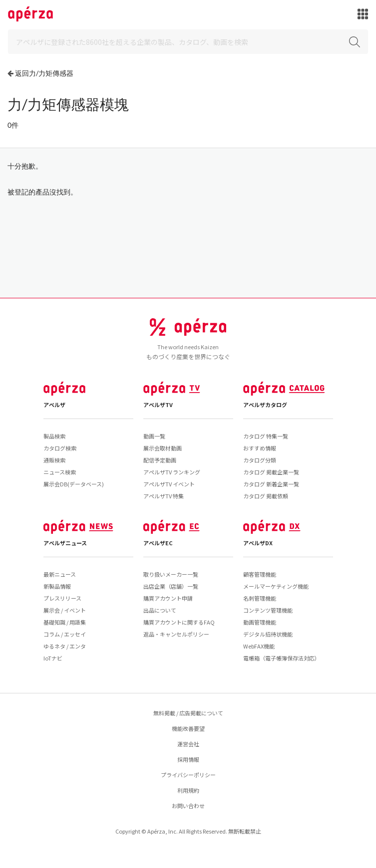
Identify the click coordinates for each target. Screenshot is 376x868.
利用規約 (188, 790)
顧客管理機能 (260, 574)
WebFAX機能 (259, 646)
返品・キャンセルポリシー (176, 634)
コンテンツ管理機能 (268, 610)
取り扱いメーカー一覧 (171, 574)
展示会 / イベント (65, 610)
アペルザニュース (65, 543)
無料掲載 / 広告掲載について (188, 713)
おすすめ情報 (260, 448)
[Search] (188, 42)
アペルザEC (158, 543)
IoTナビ (53, 658)
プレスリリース (62, 598)
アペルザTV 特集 (164, 496)
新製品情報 (57, 586)
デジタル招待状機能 (268, 634)
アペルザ (54, 405)
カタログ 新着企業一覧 (271, 484)
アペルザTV (158, 405)
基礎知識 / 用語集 (65, 622)
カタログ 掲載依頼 (266, 496)
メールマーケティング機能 (276, 586)
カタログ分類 (260, 460)
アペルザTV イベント (169, 484)
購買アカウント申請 (168, 598)
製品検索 (54, 436)
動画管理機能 (260, 622)
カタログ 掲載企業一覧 (271, 472)
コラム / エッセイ (65, 634)
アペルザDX (258, 543)
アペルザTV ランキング (172, 472)
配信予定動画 (160, 460)
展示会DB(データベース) (74, 484)
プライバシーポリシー (188, 775)
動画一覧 (154, 436)
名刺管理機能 (260, 598)
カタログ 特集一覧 (266, 436)
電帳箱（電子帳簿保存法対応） (282, 658)
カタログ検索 (60, 448)
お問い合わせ (188, 806)
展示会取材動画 (163, 448)
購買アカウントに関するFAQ (179, 622)
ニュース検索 (60, 472)
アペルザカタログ (265, 405)
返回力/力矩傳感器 (44, 73)
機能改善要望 (188, 728)
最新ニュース (60, 574)
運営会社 (188, 744)
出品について (160, 610)
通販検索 (54, 460)
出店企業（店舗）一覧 (171, 586)
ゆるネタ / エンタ (65, 646)
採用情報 (188, 759)
